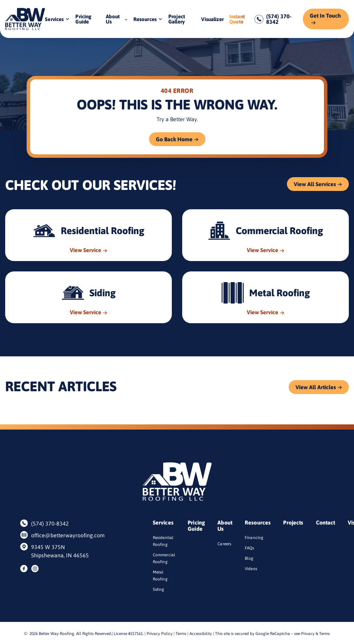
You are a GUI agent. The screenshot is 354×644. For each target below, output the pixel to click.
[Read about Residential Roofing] (88, 235)
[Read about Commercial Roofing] (265, 235)
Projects (293, 522)
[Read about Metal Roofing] (265, 297)
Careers (224, 544)
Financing (254, 538)
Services (54, 19)
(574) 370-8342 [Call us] (279, 19)
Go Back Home (174, 139)
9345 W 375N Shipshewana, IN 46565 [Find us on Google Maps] (60, 551)
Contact (326, 522)
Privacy (308, 634)
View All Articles (316, 387)
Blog (249, 558)
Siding (159, 589)
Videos (251, 569)
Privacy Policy (160, 634)
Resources (145, 19)
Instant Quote (237, 19)
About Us (113, 19)
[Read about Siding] (88, 297)
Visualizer (212, 19)
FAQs (250, 548)
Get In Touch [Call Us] (325, 16)
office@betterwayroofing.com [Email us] (64, 535)
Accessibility (201, 634)
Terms (181, 634)
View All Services (315, 184)
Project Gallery (177, 19)
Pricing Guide (83, 19)
